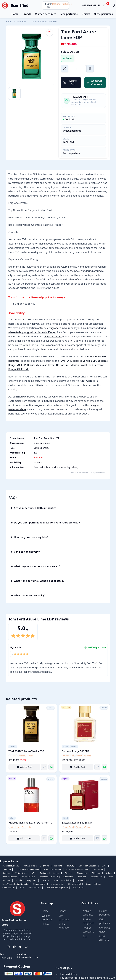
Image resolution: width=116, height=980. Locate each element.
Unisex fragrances (51, 328)
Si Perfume (44, 866)
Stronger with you (93, 884)
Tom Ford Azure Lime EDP (44, 21)
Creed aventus (9, 888)
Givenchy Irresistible (63, 880)
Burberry (44, 873)
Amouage (6, 869)
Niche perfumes (103, 14)
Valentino (96, 873)
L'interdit (45, 880)
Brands (27, 14)
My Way (71, 866)
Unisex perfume (72, 131)
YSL (34, 873)
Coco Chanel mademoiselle (27, 869)
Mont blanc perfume (53, 869)
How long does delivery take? (31, 537)
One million (98, 869)
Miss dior (82, 877)
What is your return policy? (30, 595)
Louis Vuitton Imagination (57, 888)
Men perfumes (69, 14)
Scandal (19, 880)
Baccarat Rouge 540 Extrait (77, 823)
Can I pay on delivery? (27, 552)
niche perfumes (53, 336)
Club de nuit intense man (77, 869)
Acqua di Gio (78, 888)
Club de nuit (82, 873)
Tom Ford (22, 21)
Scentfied (20, 5)
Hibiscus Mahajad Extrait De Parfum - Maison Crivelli (57, 365)
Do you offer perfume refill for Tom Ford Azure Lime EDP (47, 523)
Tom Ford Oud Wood (49, 877)
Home (15, 14)
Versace (80, 880)
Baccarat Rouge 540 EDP (76, 751)
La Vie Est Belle (29, 877)
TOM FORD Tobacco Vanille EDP (78, 361)
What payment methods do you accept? (37, 566)
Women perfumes (46, 14)
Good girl (6, 873)
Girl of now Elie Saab (88, 866)
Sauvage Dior (97, 877)
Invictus (56, 873)
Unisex (86, 14)
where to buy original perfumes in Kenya (32, 332)
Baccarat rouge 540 (11, 866)
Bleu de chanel (39, 884)
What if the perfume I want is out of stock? (39, 581)
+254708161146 (91, 5)
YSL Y (22, 888)
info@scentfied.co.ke (28, 957)
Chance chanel (74, 884)
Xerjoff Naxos (21, 873)
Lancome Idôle (57, 884)
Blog (85, 936)
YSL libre (68, 873)
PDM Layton (68, 877)
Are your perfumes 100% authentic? (35, 508)
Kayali (104, 866)
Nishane (109, 873)
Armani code (29, 866)
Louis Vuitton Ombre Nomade (15, 884)
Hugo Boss (32, 880)
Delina (110, 877)
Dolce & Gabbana (10, 877)
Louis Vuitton (35, 888)
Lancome (58, 866)
